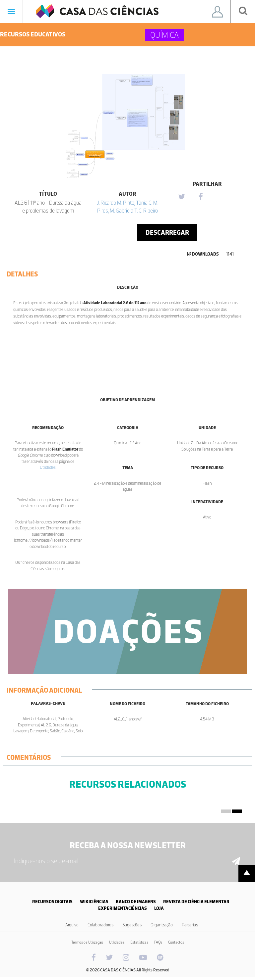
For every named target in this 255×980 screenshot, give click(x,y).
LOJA (159, 908)
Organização (162, 925)
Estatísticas (139, 942)
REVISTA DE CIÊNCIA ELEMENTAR (196, 902)
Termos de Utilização (87, 942)
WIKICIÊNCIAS (94, 902)
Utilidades (48, 467)
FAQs (158, 942)
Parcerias (190, 925)
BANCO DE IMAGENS (136, 902)
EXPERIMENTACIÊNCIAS (123, 908)
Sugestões (132, 925)
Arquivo (72, 925)
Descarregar (167, 232)
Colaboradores (100, 925)
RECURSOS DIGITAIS (52, 902)
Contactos (176, 942)
